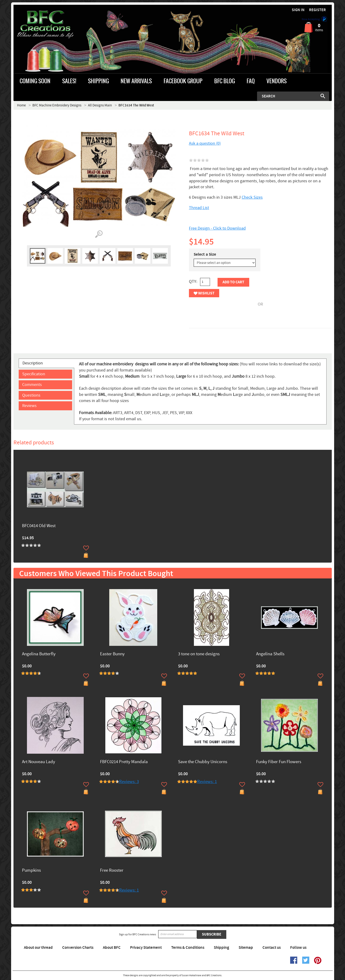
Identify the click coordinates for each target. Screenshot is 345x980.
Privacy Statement (146, 948)
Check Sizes (252, 197)
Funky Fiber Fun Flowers (279, 762)
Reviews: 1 (207, 782)
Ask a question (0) (205, 143)
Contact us (272, 948)
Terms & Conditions (188, 948)
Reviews (29, 406)
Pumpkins (31, 871)
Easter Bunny (112, 654)
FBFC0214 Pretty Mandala (124, 762)
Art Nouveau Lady (39, 762)
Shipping (221, 948)
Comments (32, 385)
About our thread (38, 948)
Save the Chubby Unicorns (203, 762)
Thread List (199, 208)
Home (21, 105)
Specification (34, 374)
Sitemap (246, 948)
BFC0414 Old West (39, 526)
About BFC (112, 948)
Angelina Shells (270, 654)
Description (33, 363)
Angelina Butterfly (39, 654)
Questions (31, 395)
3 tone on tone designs (199, 654)
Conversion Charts (78, 948)
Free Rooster (112, 871)
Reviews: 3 (129, 782)
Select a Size (205, 254)
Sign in (298, 10)
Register (317, 10)
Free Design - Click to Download (217, 228)
